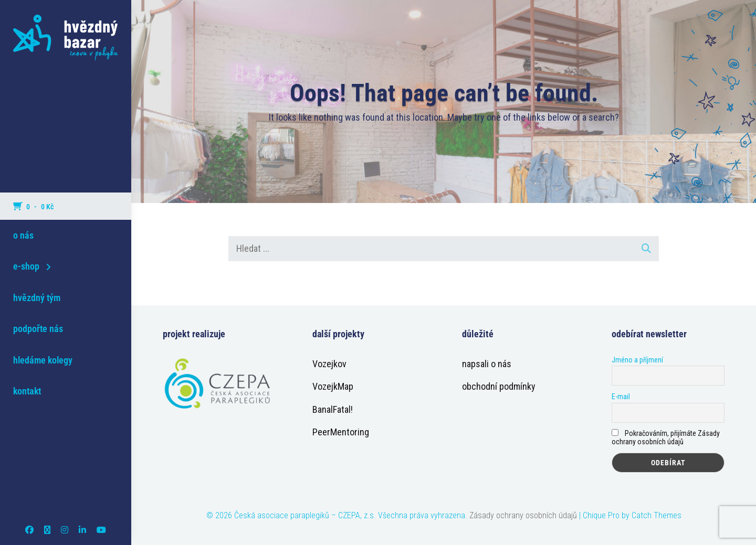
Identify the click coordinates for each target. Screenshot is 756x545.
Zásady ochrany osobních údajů (523, 515)
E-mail (621, 397)
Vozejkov (329, 364)
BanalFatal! (333, 409)
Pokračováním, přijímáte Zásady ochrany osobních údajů (666, 437)
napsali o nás (487, 364)
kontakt (27, 391)
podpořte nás (38, 329)
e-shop (26, 266)
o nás (23, 235)
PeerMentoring (341, 432)
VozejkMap (333, 386)
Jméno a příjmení (637, 360)
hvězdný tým (37, 298)
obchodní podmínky (499, 386)
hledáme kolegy (43, 360)
